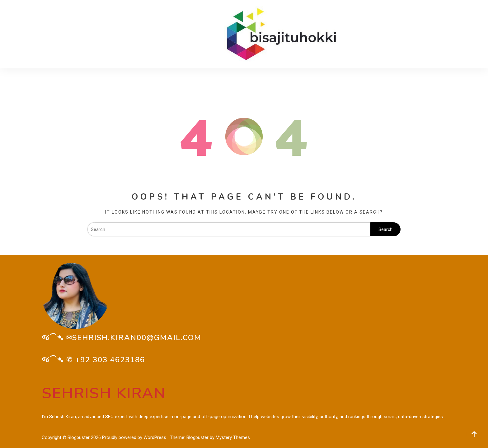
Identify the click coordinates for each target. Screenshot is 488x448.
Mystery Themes (233, 437)
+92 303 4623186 (110, 360)
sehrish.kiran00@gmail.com (137, 338)
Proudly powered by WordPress (135, 437)
